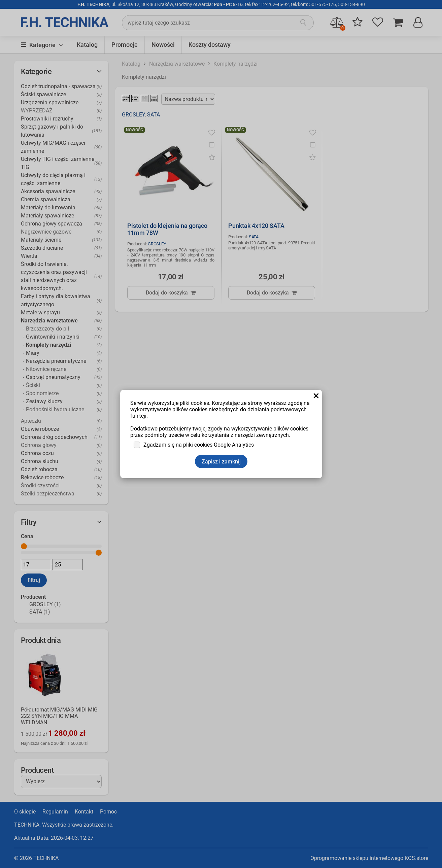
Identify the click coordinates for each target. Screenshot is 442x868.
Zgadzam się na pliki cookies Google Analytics (199, 445)
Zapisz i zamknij (221, 462)
